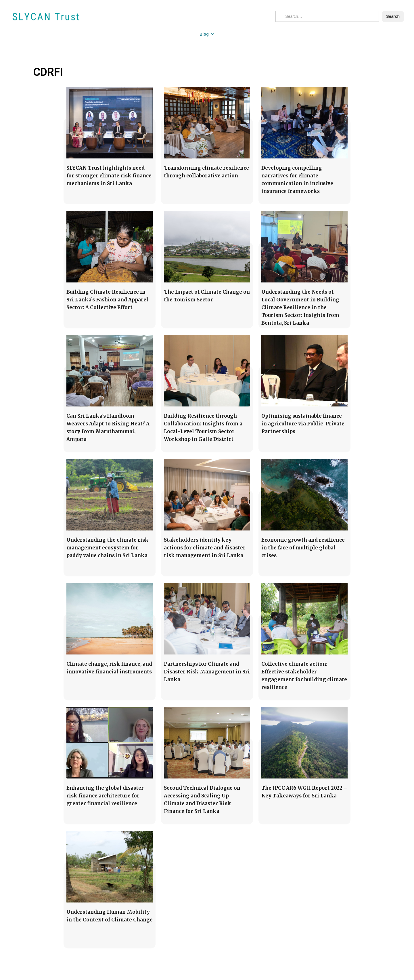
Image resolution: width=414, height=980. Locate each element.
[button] (207, 34)
